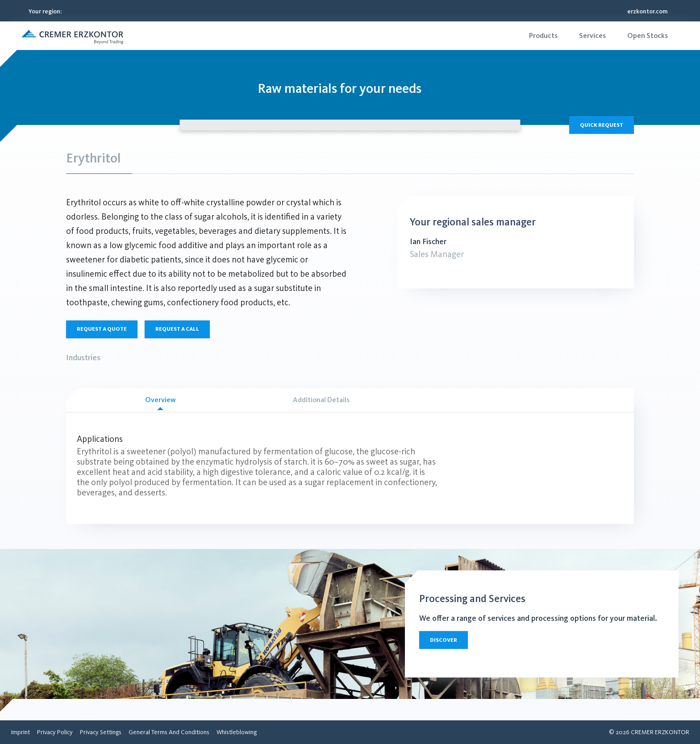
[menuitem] (543, 36)
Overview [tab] (160, 403)
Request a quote (102, 329)
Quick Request (602, 125)
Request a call (177, 329)
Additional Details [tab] (321, 400)
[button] (72, 36)
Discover (444, 640)
